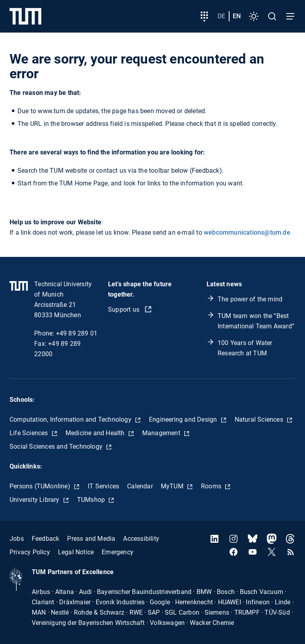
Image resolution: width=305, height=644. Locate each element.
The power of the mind (250, 299)
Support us (125, 309)
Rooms (212, 486)
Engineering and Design (184, 419)
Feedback (46, 539)
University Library (35, 500)
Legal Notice (76, 552)
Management (162, 433)
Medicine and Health (96, 433)
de (221, 16)
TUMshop (92, 500)
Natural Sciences (260, 419)
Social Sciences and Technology (57, 446)
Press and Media (91, 539)
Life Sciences (30, 433)
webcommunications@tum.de (247, 232)
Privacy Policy (30, 552)
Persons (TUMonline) (41, 486)
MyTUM (173, 486)
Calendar (140, 486)
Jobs (17, 539)
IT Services (103, 486)
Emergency (118, 552)
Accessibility (141, 539)
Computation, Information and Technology (71, 419)
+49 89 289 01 (77, 333)
